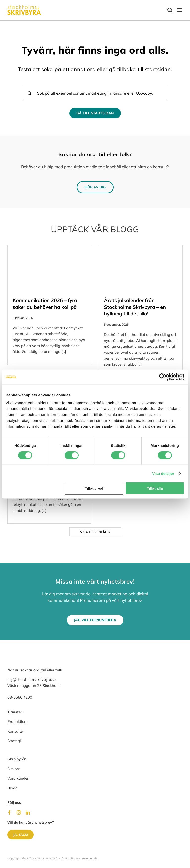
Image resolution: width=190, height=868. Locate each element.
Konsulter (16, 731)
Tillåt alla (155, 488)
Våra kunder (18, 778)
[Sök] (29, 93)
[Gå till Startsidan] (95, 113)
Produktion (17, 722)
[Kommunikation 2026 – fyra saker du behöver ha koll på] (49, 269)
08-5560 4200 (20, 697)
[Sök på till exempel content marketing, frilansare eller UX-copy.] (95, 93)
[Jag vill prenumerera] (95, 620)
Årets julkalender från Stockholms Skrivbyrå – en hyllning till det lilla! (135, 307)
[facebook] (10, 813)
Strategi (14, 741)
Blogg (12, 788)
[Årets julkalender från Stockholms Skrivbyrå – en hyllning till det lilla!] (141, 269)
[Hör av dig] (95, 187)
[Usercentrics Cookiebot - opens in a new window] (163, 377)
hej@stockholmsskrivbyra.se (32, 680)
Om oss (14, 769)
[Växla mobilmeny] (180, 10)
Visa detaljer (163, 473)
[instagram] (19, 813)
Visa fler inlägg (95, 532)
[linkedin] (28, 813)
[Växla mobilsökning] (170, 10)
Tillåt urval (94, 488)
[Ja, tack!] (21, 835)
